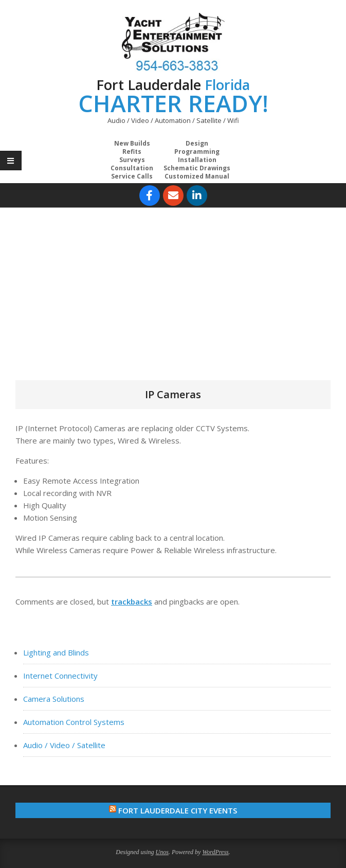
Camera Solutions (54, 699)
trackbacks (132, 601)
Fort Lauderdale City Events (178, 810)
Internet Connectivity (60, 676)
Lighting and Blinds (56, 652)
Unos (162, 852)
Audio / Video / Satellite (64, 745)
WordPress (215, 852)
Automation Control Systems (74, 722)
